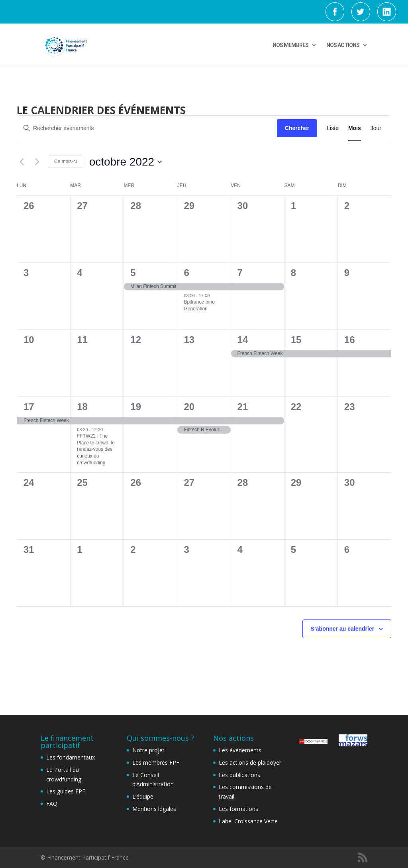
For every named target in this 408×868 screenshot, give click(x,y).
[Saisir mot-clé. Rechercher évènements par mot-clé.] (147, 128)
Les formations (238, 809)
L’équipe (143, 796)
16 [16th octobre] (350, 340)
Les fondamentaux (71, 757)
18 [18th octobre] (82, 407)
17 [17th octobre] (29, 407)
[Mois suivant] (37, 162)
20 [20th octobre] (189, 407)
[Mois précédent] (22, 162)
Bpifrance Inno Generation (199, 305)
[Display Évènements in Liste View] (333, 128)
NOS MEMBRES (290, 45)
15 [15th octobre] (296, 340)
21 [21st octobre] (243, 407)
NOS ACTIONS (343, 45)
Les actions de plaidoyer (250, 762)
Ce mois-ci (66, 162)
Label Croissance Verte (248, 821)
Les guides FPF (66, 791)
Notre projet (148, 750)
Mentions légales (154, 809)
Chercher (297, 128)
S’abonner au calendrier (343, 629)
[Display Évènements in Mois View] (355, 128)
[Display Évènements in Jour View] (376, 128)
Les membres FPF (156, 762)
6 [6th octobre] (186, 273)
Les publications (239, 775)
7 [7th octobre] (240, 273)
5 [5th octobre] (133, 273)
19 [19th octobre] (136, 407)
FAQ (52, 804)
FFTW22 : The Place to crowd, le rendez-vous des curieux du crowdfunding (96, 449)
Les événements (240, 750)
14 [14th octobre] (243, 340)
